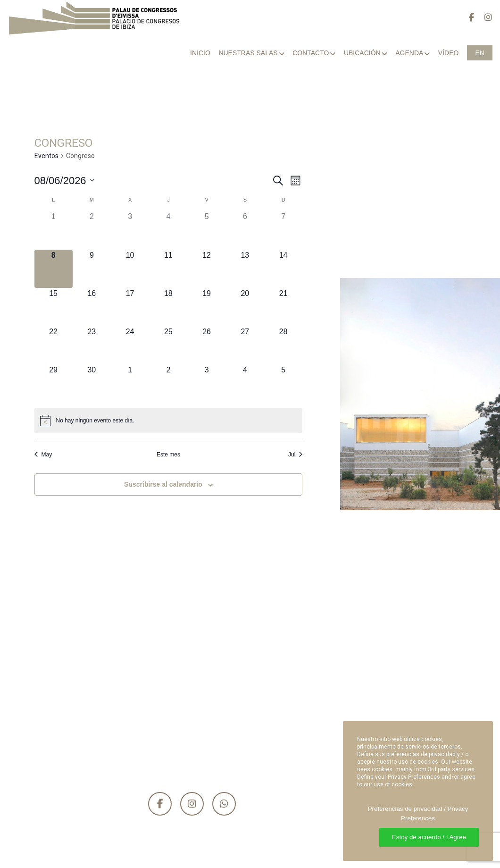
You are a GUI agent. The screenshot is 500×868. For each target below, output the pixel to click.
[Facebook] (467, 18)
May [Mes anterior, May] (43, 455)
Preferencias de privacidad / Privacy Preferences (418, 813)
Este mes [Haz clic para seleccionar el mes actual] (168, 455)
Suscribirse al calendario (163, 484)
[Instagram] (484, 18)
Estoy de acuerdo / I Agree (429, 837)
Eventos (46, 156)
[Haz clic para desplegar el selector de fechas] (64, 181)
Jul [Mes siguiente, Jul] (295, 455)
